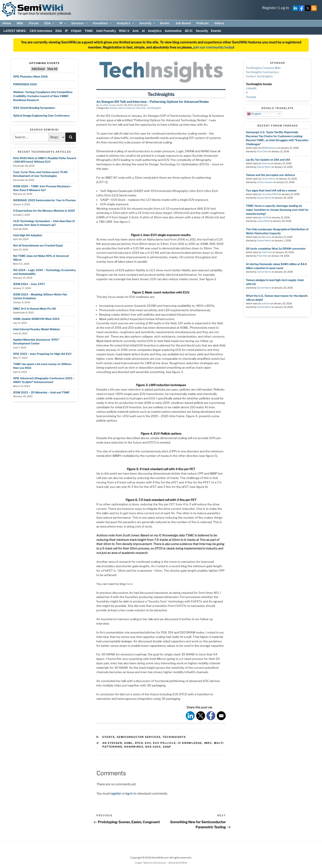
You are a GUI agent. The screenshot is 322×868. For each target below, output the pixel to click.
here (129, 584)
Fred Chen (262, 152)
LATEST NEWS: (15, 31)
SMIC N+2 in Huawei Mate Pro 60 (34, 309)
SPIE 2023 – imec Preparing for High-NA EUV (42, 354)
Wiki (20, 23)
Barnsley (266, 237)
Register (269, 8)
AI (143, 31)
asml (128, 743)
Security (147, 23)
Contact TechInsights (259, 76)
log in (129, 793)
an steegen (112, 743)
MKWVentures (269, 148)
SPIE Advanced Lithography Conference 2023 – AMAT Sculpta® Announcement (44, 380)
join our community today (213, 47)
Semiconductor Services (132, 108)
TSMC (89, 31)
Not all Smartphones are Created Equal (38, 245)
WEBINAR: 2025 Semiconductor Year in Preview (44, 200)
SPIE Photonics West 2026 (30, 77)
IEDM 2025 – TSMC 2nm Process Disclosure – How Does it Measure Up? (43, 188)
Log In (284, 8)
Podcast (202, 23)
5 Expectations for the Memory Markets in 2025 (44, 211)
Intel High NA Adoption (28, 235)
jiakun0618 (263, 221)
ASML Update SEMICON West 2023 (36, 319)
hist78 (265, 218)
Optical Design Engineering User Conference (41, 116)
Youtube (251, 97)
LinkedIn (251, 88)
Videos (219, 23)
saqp (167, 747)
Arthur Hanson (265, 182)
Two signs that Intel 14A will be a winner (271, 191)
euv (148, 743)
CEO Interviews (41, 31)
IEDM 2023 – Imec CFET (29, 284)
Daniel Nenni (264, 167)
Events (216, 31)
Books (165, 23)
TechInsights (154, 108)
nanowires (134, 747)
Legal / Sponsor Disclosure (151, 863)
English (254, 114)
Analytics (125, 23)
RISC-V (124, 31)
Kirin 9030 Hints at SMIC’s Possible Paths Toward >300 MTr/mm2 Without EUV (45, 160)
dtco (139, 743)
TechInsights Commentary (262, 72)
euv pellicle (164, 743)
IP (63, 23)
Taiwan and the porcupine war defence (270, 175)
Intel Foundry (106, 31)
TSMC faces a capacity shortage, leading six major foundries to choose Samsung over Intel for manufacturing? (277, 210)
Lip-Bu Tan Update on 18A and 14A (268, 160)
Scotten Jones (108, 105)
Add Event (38, 69)
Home (7, 23)
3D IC (189, 31)
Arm (136, 31)
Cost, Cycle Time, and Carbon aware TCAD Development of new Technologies (40, 174)
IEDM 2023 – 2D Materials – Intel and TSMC (41, 392)
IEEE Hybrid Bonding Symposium (34, 108)
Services (80, 23)
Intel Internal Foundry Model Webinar (37, 329)
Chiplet (76, 31)
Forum (34, 23)
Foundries (102, 23)
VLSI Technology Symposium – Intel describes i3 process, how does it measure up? (44, 223)
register (116, 793)
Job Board (183, 23)
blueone (266, 163)
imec (208, 743)
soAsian (266, 304)
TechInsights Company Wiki (263, 68)
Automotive (173, 31)
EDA (49, 23)
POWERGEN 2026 (25, 84)
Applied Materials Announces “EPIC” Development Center (36, 342)
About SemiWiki (178, 863)
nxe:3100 (153, 747)
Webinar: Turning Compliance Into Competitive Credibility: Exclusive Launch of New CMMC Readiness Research (43, 96)
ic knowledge (190, 743)
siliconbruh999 (270, 194)
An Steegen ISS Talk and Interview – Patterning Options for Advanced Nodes (152, 102)
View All (52, 69)
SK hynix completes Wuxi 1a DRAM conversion (276, 249)
